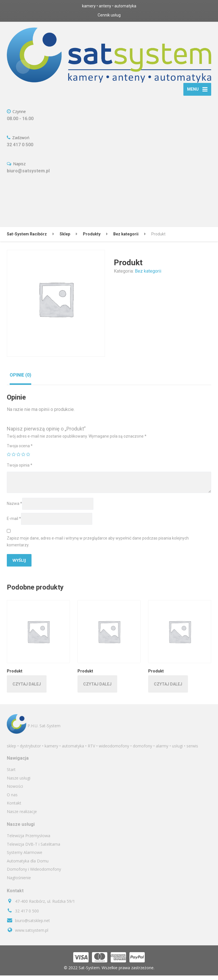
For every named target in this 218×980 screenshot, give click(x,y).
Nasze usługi (19, 782)
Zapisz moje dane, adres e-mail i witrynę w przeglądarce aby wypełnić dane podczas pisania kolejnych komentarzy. (98, 546)
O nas (12, 800)
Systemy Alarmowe (25, 857)
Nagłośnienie (19, 882)
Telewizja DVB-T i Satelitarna (33, 849)
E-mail (14, 523)
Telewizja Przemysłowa (29, 840)
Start (11, 774)
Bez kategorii (148, 276)
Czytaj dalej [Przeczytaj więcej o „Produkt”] (27, 689)
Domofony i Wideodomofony (34, 874)
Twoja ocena (20, 451)
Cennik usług (109, 15)
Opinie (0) (20, 380)
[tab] (20, 380)
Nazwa (14, 508)
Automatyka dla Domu (28, 866)
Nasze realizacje (22, 816)
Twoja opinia (20, 470)
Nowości (15, 791)
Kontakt (14, 808)
